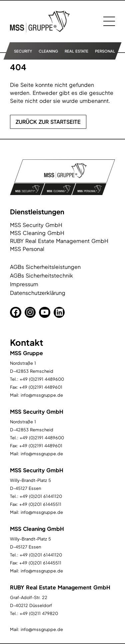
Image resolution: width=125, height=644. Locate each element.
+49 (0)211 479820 (39, 613)
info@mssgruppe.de (42, 395)
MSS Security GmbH (36, 225)
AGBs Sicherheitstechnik (41, 275)
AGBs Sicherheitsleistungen (45, 267)
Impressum (24, 284)
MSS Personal (27, 249)
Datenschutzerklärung (38, 293)
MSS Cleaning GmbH (37, 233)
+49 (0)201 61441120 (41, 496)
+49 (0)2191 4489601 (41, 387)
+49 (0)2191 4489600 (42, 379)
